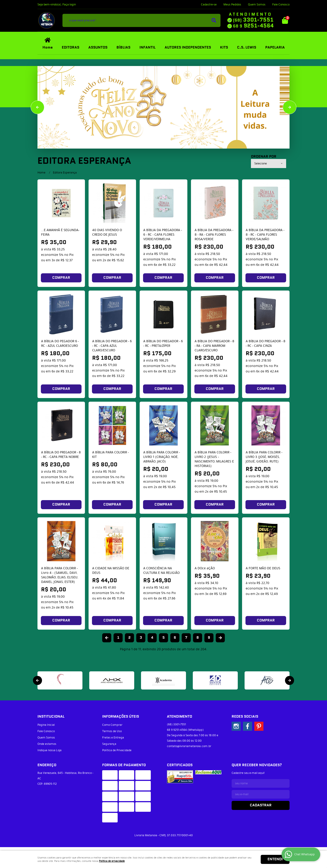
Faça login (69, 5)
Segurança (109, 744)
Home (48, 48)
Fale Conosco (281, 5)
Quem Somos (257, 5)
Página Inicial (46, 725)
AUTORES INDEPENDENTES (188, 48)
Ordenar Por (264, 157)
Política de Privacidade (117, 750)
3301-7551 (253, 20)
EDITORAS (71, 48)
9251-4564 (253, 26)
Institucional (51, 717)
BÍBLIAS (123, 48)
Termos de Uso (112, 731)
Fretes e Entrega (113, 738)
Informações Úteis (121, 717)
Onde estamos (47, 744)
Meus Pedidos (232, 5)
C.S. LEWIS (247, 48)
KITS (224, 48)
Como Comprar (112, 725)
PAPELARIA (275, 48)
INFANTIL (147, 48)
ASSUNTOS (98, 48)
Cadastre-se (209, 5)
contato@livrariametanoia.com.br (189, 746)
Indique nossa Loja (50, 750)
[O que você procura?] (214, 20)
